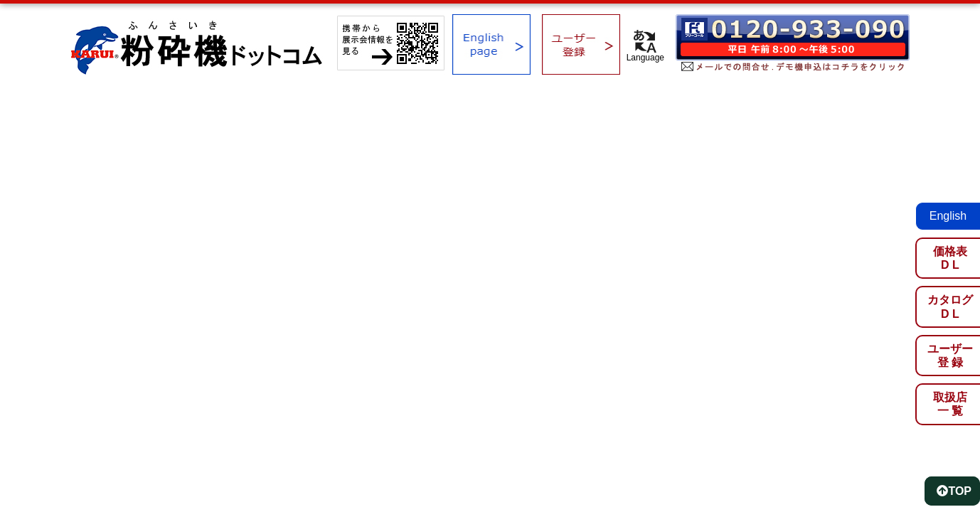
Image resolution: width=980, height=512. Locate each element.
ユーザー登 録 (950, 356)
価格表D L (950, 258)
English (948, 216)
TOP (954, 491)
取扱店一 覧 (950, 404)
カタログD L (950, 306)
